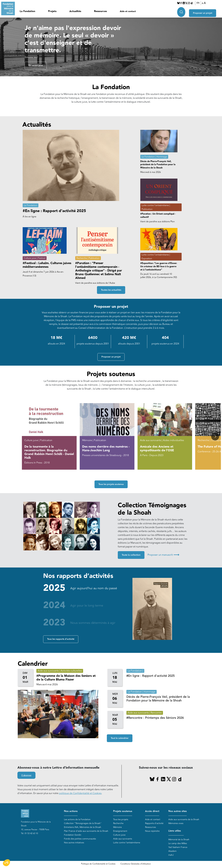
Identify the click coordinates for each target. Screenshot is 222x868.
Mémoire (117, 827)
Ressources (100, 11)
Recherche (118, 823)
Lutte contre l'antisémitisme (127, 843)
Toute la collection (131, 555)
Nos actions (71, 811)
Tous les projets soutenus (111, 484)
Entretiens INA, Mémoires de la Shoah (83, 827)
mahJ (171, 855)
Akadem (172, 851)
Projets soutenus (123, 811)
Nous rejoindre (152, 831)
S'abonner (26, 776)
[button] (215, 437)
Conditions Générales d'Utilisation (136, 864)
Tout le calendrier (120, 738)
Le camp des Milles (178, 843)
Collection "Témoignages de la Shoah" (83, 823)
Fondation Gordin (73, 835)
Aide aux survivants (123, 839)
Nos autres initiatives (74, 843)
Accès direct (152, 811)
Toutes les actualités (111, 290)
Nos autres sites (178, 811)
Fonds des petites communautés (80, 839)
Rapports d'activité (154, 823)
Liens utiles (175, 831)
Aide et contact (128, 11)
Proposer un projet (206, 11)
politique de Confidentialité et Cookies (80, 793)
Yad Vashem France (178, 847)
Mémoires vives (176, 823)
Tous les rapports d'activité (61, 639)
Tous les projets (121, 819)
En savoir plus (36, 66)
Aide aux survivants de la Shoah (184, 819)
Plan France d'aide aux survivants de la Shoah (86, 831)
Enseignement (120, 831)
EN (200, 3)
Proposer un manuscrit (163, 555)
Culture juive (119, 835)
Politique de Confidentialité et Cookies (98, 864)
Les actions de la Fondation (77, 819)
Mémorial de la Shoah (179, 840)
